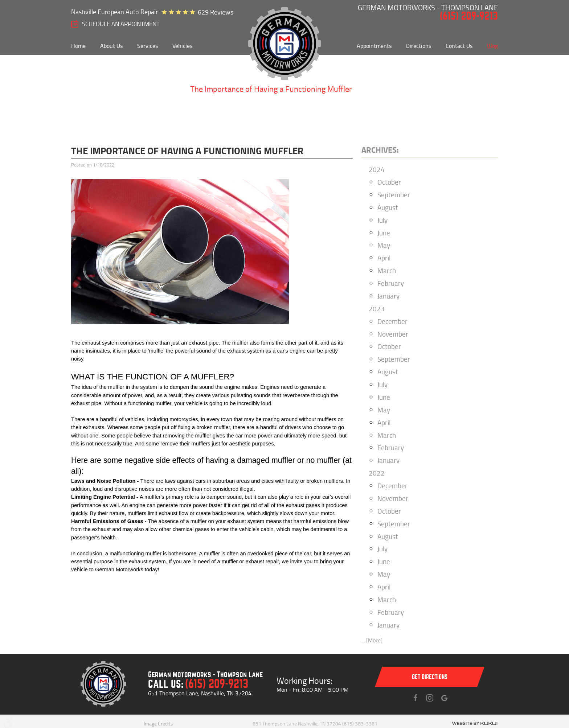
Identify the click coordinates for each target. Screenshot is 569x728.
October (389, 182)
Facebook (415, 698)
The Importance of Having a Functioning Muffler (271, 89)
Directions (419, 46)
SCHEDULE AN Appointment (121, 24)
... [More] (372, 640)
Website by (475, 723)
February (391, 283)
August (388, 207)
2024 (377, 169)
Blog (492, 46)
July (382, 220)
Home (78, 46)
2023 (377, 309)
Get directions (430, 677)
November (393, 334)
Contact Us (459, 46)
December (392, 321)
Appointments (374, 46)
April (384, 258)
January (388, 296)
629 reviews (216, 12)
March (387, 270)
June (384, 233)
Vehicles (182, 46)
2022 (377, 473)
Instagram (430, 698)
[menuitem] (78, 46)
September (394, 195)
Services (148, 46)
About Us (111, 46)
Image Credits (158, 723)
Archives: (380, 149)
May (384, 245)
